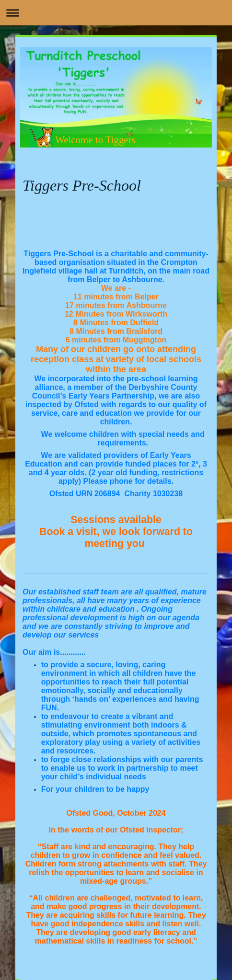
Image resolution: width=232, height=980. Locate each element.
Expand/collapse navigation (116, 13)
